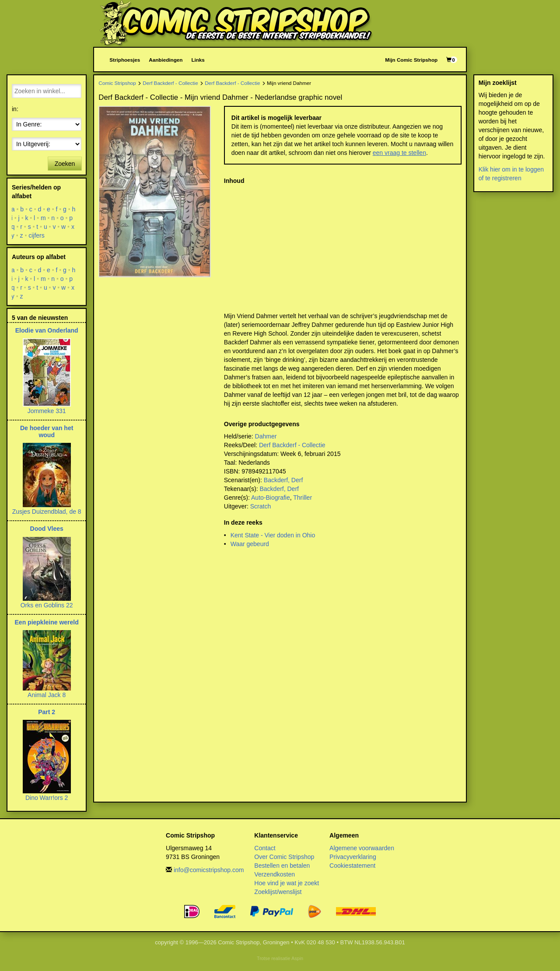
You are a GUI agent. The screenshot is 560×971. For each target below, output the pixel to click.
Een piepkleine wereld (47, 622)
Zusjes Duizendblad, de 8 (47, 512)
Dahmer (266, 436)
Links (198, 60)
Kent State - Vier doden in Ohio (273, 535)
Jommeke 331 (47, 411)
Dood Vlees (47, 529)
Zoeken (65, 164)
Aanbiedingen (166, 60)
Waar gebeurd (250, 544)
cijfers (37, 235)
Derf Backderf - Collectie (170, 83)
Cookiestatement (352, 866)
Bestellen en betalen (282, 866)
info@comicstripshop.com (209, 870)
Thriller (303, 498)
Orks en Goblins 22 (47, 605)
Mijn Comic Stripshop (411, 60)
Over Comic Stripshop (284, 857)
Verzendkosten (275, 874)
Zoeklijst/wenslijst (278, 892)
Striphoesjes (125, 60)
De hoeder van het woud (47, 431)
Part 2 (47, 712)
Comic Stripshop (117, 83)
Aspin (297, 958)
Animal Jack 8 (47, 695)
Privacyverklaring (353, 857)
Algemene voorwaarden (362, 848)
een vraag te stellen (399, 153)
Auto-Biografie (271, 498)
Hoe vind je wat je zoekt (287, 883)
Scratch (261, 506)
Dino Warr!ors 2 (47, 798)
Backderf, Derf (283, 480)
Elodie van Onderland (47, 330)
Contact (265, 848)
